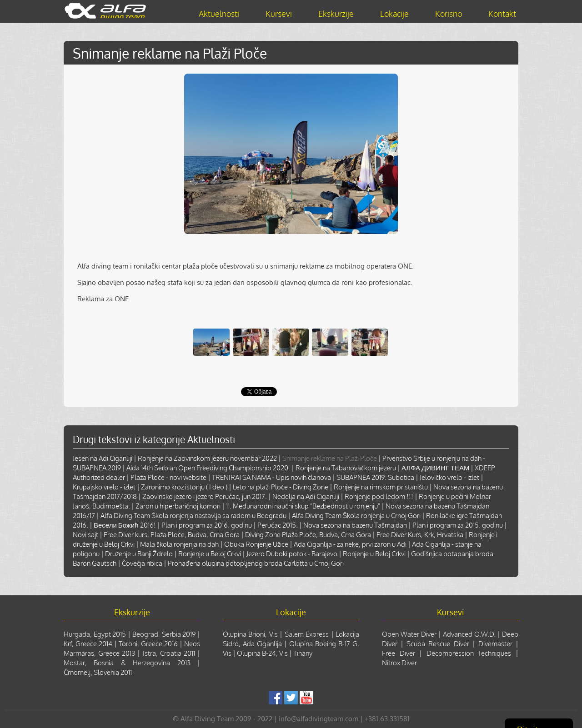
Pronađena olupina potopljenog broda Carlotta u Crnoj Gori (256, 563)
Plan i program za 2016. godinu (207, 525)
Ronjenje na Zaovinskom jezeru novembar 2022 (207, 458)
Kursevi (279, 14)
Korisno (449, 14)
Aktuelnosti (219, 14)
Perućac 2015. (278, 525)
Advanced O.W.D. (469, 634)
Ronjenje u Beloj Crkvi (210, 554)
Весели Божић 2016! (125, 525)
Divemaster (495, 644)
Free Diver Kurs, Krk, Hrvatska (420, 535)
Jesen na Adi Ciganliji (103, 458)
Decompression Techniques (469, 653)
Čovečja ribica (142, 563)
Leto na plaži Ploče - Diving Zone (281, 487)
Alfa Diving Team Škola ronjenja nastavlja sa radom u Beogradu (193, 516)
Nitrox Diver (399, 663)
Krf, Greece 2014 (88, 644)
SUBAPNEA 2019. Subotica (375, 477)
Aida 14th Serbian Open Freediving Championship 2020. (208, 468)
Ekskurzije (336, 14)
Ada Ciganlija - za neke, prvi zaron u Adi (350, 544)
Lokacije (394, 14)
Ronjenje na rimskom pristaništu (381, 487)
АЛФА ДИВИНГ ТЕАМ (435, 468)
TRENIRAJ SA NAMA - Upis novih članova (271, 477)
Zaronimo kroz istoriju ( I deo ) (184, 487)
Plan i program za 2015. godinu (458, 525)
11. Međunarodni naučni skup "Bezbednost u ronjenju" (303, 506)
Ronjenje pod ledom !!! (379, 496)
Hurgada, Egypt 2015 (95, 634)
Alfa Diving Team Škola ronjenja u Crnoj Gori (356, 516)
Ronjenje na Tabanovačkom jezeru (346, 468)
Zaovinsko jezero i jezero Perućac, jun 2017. (205, 496)
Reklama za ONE (103, 299)
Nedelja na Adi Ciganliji (306, 496)
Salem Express (307, 634)
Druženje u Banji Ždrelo (139, 554)
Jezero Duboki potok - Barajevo (292, 554)
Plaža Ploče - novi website (168, 477)
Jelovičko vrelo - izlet (449, 477)
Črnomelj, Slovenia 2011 (98, 672)
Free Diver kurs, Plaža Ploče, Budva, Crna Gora (172, 535)
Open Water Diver (409, 634)
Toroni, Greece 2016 (148, 644)
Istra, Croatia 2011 (169, 653)
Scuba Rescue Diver (438, 644)
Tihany (303, 653)
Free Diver (399, 653)
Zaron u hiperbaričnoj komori (178, 506)
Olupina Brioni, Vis (250, 634)
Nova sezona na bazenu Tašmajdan (355, 525)
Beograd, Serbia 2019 (164, 634)
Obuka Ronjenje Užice (256, 544)
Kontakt (502, 14)
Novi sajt (85, 535)
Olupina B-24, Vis (262, 653)
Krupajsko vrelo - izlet (104, 487)
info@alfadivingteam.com (319, 719)
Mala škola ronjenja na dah (179, 544)
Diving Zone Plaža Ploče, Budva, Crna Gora (308, 535)
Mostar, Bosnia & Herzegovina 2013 (127, 663)
